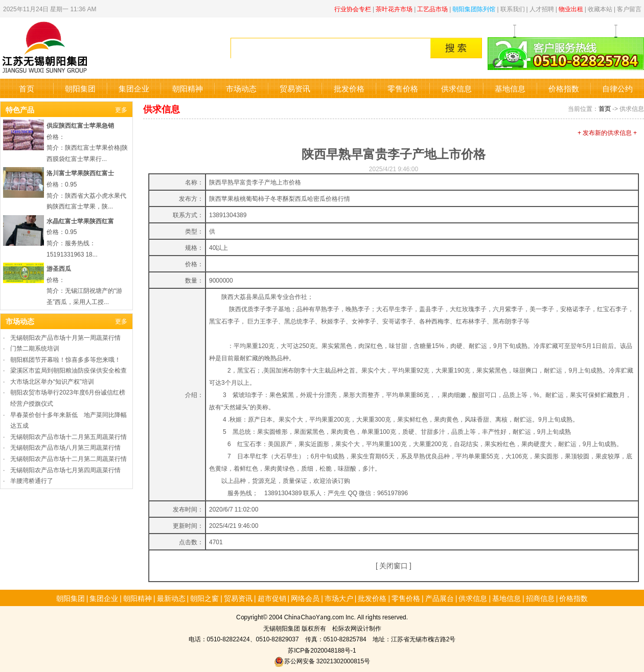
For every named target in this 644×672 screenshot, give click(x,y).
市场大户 (339, 598)
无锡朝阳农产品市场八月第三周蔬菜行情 (65, 447)
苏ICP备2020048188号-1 (322, 650)
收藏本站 (600, 8)
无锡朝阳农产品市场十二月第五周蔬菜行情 (68, 436)
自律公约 (617, 88)
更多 (121, 109)
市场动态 (241, 88)
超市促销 (272, 598)
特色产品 (20, 109)
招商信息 (540, 598)
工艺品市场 (432, 8)
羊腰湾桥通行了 (32, 480)
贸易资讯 (295, 88)
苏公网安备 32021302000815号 (322, 661)
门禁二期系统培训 (35, 348)
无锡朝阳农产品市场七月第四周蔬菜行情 (65, 469)
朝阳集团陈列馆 (474, 8)
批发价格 (349, 88)
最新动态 (171, 598)
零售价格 (403, 88)
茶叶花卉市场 (394, 8)
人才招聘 (542, 8)
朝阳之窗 (204, 598)
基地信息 (510, 88)
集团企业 (134, 88)
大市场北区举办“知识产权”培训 (52, 381)
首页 (27, 88)
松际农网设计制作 (357, 628)
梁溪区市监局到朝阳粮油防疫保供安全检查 (68, 370)
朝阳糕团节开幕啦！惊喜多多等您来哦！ (65, 359)
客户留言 (629, 8)
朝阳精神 (188, 88)
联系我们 (513, 8)
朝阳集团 (80, 88)
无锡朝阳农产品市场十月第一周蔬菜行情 (65, 337)
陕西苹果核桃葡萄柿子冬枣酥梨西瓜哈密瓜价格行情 (280, 198)
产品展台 (440, 598)
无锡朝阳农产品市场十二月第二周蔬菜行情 (68, 458)
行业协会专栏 (353, 8)
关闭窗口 (394, 565)
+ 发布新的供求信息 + (607, 132)
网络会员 (305, 598)
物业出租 (571, 8)
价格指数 (564, 88)
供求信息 (456, 88)
